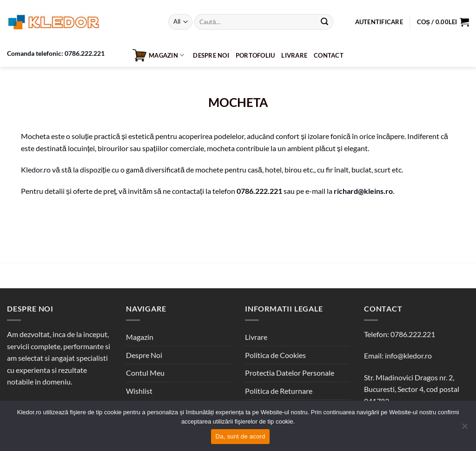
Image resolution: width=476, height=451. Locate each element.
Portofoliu (255, 55)
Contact (329, 55)
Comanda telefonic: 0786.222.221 (56, 53)
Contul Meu (145, 373)
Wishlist (139, 391)
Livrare (294, 55)
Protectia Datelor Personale (290, 373)
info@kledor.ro (408, 355)
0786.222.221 (413, 334)
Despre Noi (211, 55)
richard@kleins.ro (363, 191)
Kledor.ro (36, 169)
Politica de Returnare (279, 391)
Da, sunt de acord (241, 436)
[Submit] (324, 22)
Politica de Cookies (275, 355)
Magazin (158, 55)
